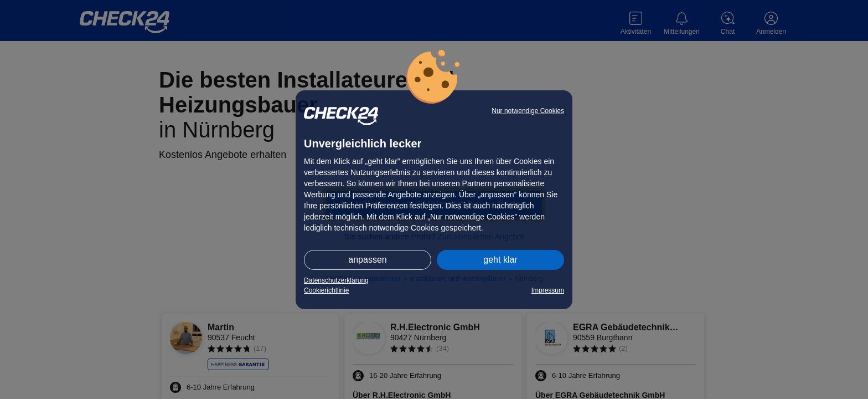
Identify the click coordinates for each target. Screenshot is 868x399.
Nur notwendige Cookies (528, 111)
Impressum (548, 290)
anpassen (367, 260)
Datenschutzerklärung (336, 280)
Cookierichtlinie (326, 290)
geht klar (500, 260)
